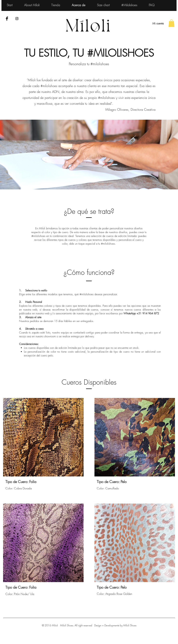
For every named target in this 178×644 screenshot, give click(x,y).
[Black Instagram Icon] (17, 19)
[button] (171, 23)
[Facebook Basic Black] (7, 19)
